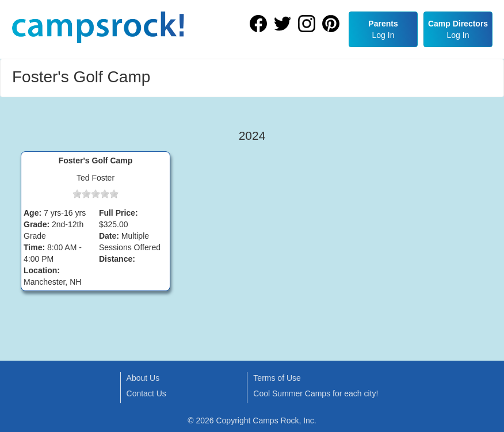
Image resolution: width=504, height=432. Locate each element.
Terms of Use (277, 378)
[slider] (96, 194)
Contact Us (146, 393)
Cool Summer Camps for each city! (316, 393)
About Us (143, 378)
